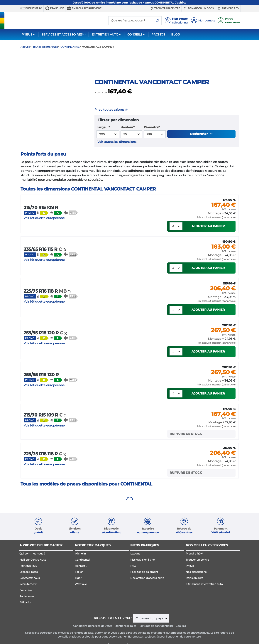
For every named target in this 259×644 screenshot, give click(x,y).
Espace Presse (29, 581)
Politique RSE (28, 575)
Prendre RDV (228, 8)
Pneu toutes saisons (111, 119)
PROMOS (158, 34)
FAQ (133, 575)
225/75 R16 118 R (46, 300)
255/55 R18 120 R (44, 342)
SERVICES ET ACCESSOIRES (62, 34)
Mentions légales (125, 635)
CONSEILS (135, 34)
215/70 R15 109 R (41, 216)
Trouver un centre (165, 8)
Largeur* (103, 136)
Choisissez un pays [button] (150, 627)
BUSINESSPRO (31, 8)
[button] (43, 222)
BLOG (175, 34)
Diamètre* (152, 136)
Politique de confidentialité (156, 635)
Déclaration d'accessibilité (147, 587)
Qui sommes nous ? (32, 563)
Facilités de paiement (144, 581)
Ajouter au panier (208, 235)
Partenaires (27, 605)
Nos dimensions (196, 581)
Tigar (78, 587)
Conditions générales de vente (93, 635)
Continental (82, 569)
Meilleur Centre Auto (33, 569)
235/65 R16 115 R (43, 258)
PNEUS (27, 34)
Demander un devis (198, 8)
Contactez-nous (30, 587)
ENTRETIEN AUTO (105, 34)
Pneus (190, 575)
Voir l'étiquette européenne (44, 227)
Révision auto (195, 587)
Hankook (81, 575)
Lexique (135, 563)
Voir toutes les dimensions (117, 151)
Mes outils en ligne (142, 569)
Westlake (81, 593)
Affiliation (26, 611)
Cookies (181, 635)
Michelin (80, 563)
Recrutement (28, 593)
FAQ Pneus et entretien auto (204, 593)
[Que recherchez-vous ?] (131, 20)
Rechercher (199, 143)
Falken (79, 581)
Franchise (54, 8)
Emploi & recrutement (84, 8)
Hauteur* (128, 136)
